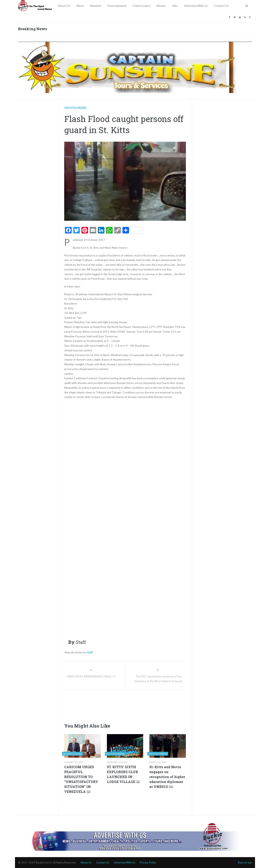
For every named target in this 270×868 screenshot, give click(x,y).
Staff (90, 652)
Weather (96, 6)
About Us (64, 6)
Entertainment (117, 6)
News (80, 6)
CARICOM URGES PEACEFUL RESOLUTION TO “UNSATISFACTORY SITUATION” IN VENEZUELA (81, 779)
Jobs (175, 6)
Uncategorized (75, 108)
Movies (161, 6)
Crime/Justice (142, 6)
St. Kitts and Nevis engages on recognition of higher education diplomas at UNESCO (167, 777)
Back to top (245, 862)
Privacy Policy (148, 862)
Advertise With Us (196, 6)
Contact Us (221, 6)
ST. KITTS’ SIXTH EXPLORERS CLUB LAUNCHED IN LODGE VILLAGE (122, 774)
